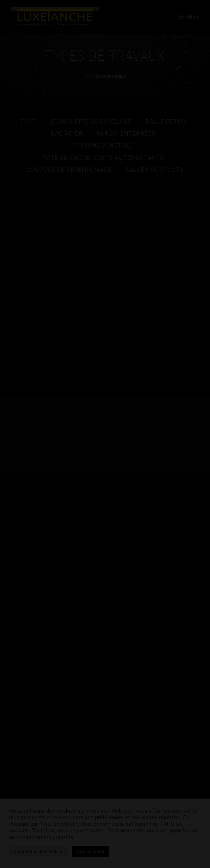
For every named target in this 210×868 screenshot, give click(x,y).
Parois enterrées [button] (126, 134)
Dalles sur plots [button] (155, 170)
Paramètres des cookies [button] (39, 851)
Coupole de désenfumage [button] (69, 170)
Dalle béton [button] (166, 122)
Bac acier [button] (67, 134)
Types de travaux (110, 76)
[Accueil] (87, 76)
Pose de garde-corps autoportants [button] (103, 158)
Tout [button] (28, 122)
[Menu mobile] (189, 17)
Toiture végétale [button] (103, 146)
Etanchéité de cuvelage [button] (91, 122)
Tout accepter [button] (90, 851)
